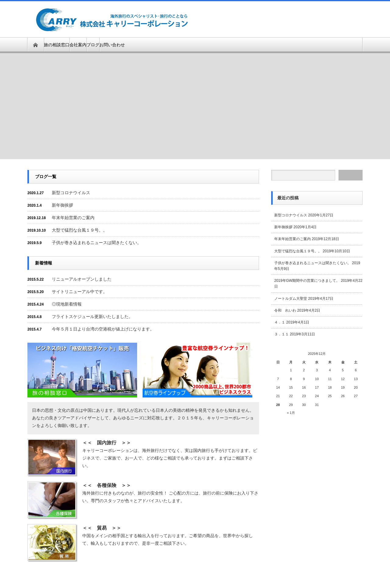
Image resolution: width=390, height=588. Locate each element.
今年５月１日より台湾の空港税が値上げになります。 (103, 329)
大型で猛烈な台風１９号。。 (80, 230)
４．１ (280, 322)
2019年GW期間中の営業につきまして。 (307, 281)
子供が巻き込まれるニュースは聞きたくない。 (97, 243)
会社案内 (78, 45)
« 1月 (291, 413)
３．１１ (282, 334)
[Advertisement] (291, 19)
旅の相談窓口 (57, 45)
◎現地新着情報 (67, 304)
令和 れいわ (285, 310)
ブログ (93, 45)
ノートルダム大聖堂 (291, 299)
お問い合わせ (112, 45)
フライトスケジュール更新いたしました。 (92, 317)
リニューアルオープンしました (82, 279)
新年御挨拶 (62, 205)
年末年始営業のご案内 (73, 218)
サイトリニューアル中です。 (80, 292)
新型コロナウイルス (71, 193)
